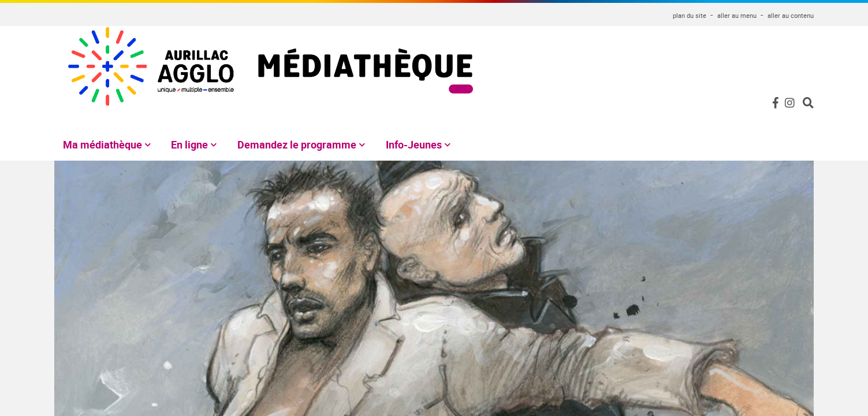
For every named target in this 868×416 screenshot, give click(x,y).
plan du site (690, 15)
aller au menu (737, 15)
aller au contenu (791, 15)
